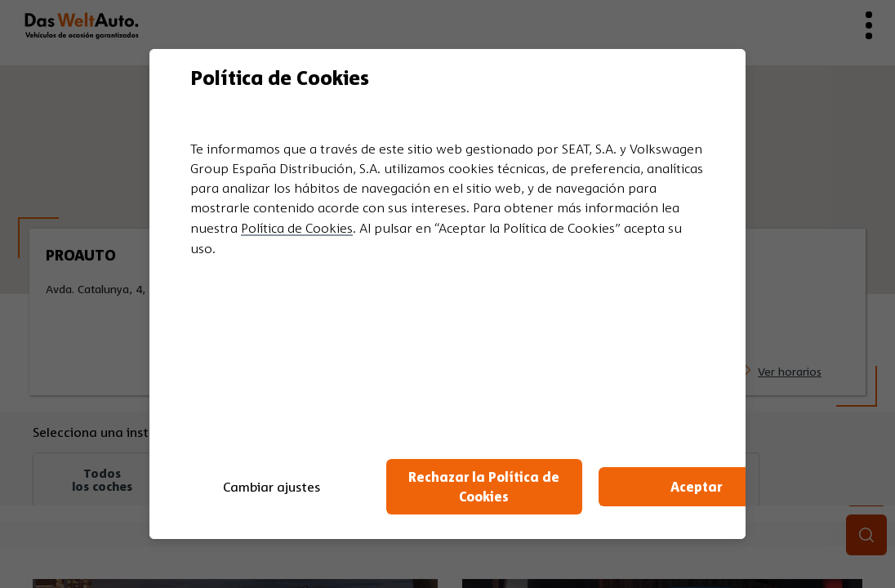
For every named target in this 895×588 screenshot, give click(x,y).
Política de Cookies (297, 228)
